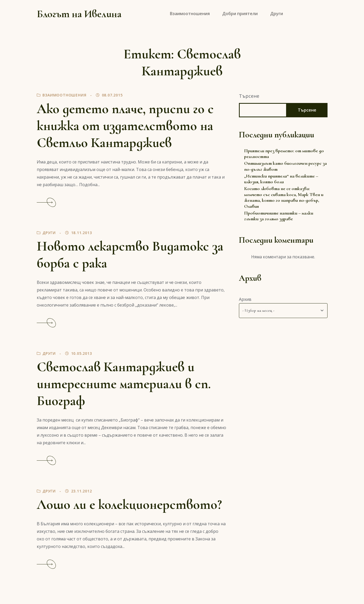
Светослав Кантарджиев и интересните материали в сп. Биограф (124, 384)
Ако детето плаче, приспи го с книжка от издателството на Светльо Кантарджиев (125, 126)
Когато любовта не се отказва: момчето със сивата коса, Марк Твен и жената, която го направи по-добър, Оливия (284, 197)
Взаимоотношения (64, 95)
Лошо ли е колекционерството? (129, 505)
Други (49, 233)
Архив (245, 299)
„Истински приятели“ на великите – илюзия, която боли (281, 179)
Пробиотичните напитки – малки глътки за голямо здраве (279, 216)
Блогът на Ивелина (79, 14)
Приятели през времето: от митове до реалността (284, 154)
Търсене (249, 96)
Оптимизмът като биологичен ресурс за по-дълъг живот (285, 166)
